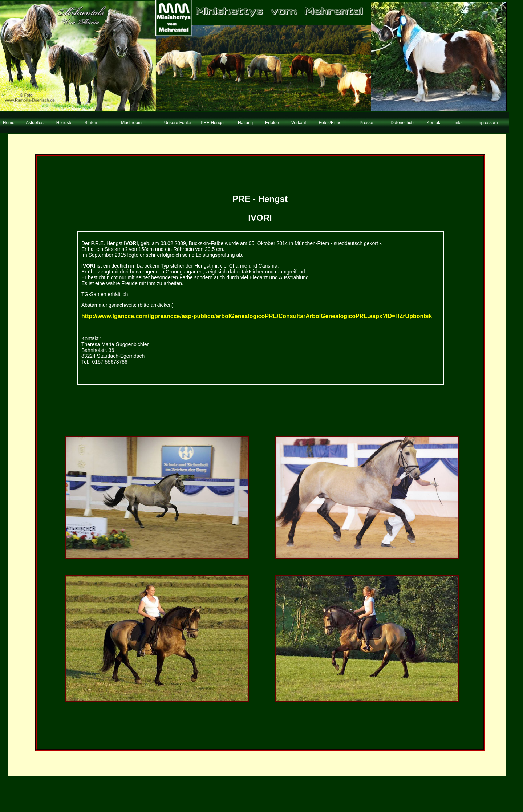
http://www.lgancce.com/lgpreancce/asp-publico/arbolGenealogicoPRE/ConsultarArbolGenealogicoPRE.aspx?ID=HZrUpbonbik (257, 316)
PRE (241, 199)
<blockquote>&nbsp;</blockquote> (258, 64)
